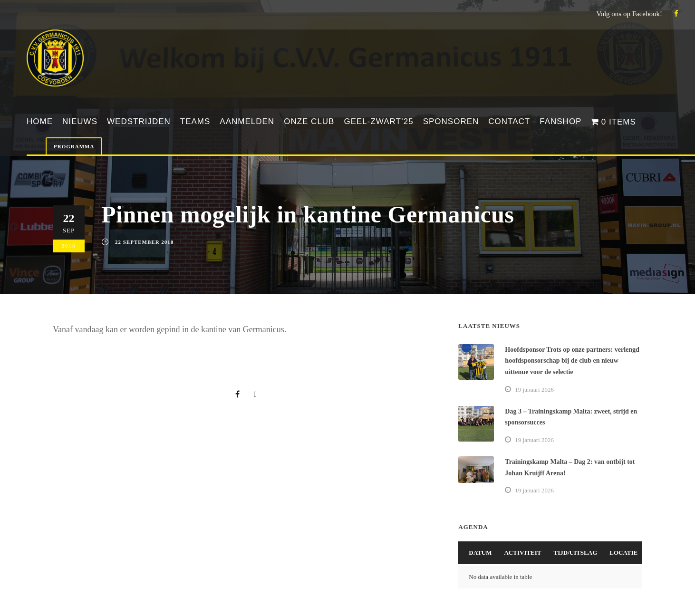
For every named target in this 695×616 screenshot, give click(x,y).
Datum (480, 553)
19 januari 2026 (534, 390)
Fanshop (560, 121)
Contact (509, 121)
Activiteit (522, 553)
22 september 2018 (144, 242)
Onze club (309, 121)
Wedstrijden (139, 121)
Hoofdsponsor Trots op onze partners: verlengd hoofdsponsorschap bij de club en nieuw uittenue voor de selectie (572, 361)
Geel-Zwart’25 (378, 121)
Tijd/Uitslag (576, 553)
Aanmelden (247, 121)
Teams (195, 121)
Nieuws (80, 121)
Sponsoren (451, 121)
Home (40, 121)
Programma (74, 146)
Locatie (623, 553)
